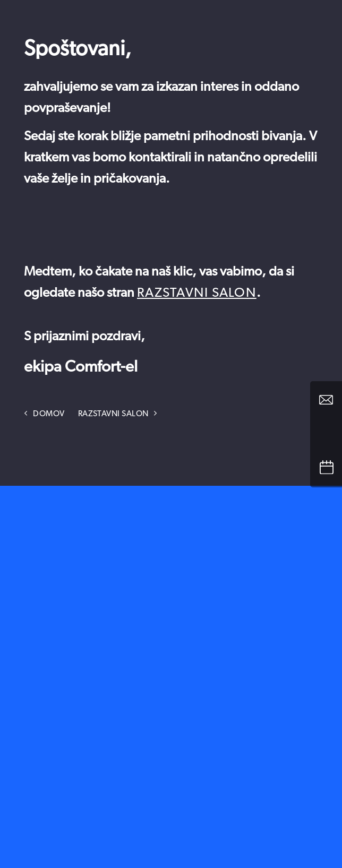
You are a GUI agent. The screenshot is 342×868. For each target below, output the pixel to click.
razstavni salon (197, 293)
